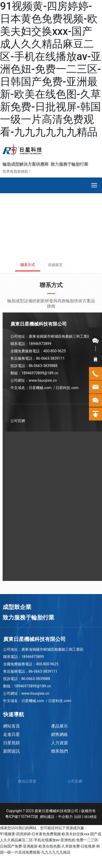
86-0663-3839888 (43, 366)
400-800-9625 (55, 351)
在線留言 (55, 265)
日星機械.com (40, 388)
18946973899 (40, 344)
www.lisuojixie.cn (43, 380)
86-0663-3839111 (50, 358)
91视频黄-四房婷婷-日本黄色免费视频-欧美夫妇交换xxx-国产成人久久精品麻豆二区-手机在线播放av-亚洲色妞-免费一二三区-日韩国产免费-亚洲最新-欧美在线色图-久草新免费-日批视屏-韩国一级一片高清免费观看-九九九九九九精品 (51, 69)
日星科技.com (67, 388)
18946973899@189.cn (40, 373)
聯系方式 (28, 265)
